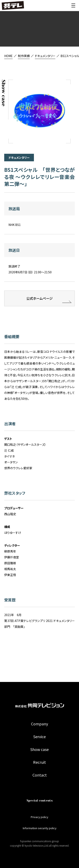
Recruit (39, 762)
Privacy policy (39, 817)
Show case (39, 749)
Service (39, 736)
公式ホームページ (39, 300)
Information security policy (40, 828)
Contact (40, 775)
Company (39, 724)
